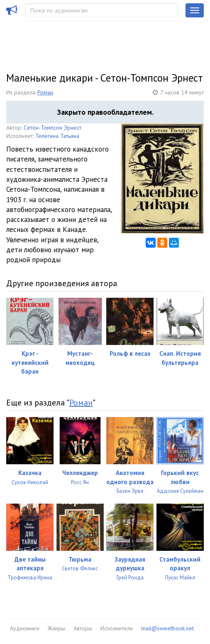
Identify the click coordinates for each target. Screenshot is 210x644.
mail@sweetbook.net (167, 628)
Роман (45, 92)
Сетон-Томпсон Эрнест (52, 128)
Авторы (83, 628)
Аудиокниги (25, 628)
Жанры (56, 628)
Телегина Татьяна (57, 136)
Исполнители (117, 628)
